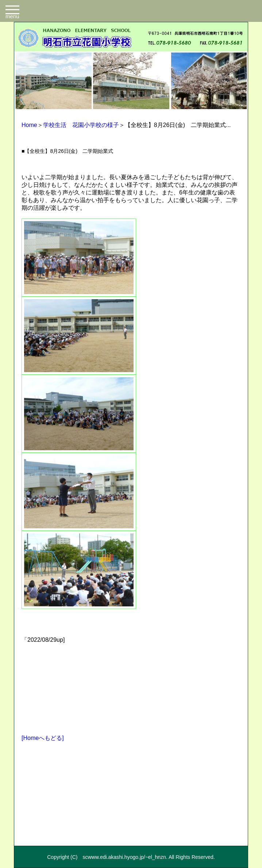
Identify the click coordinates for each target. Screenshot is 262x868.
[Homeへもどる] (43, 738)
